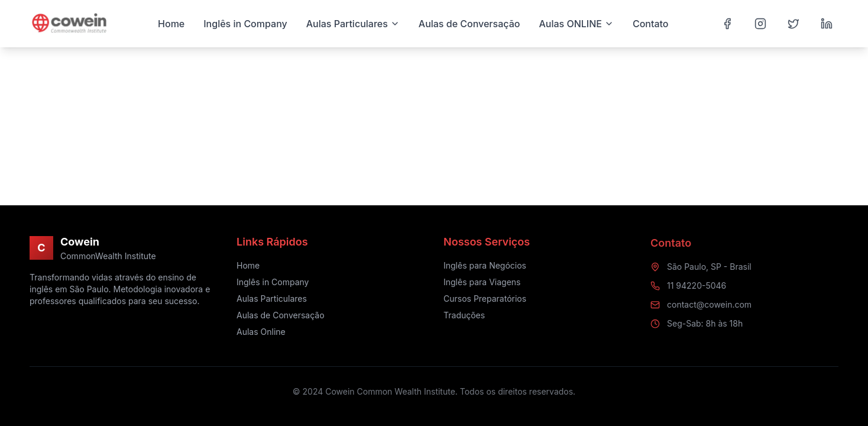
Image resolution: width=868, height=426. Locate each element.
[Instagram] (760, 24)
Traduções (464, 316)
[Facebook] (727, 24)
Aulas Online (261, 332)
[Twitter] (793, 24)
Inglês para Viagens (482, 283)
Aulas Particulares (272, 298)
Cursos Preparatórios (485, 300)
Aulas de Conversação (281, 315)
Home (248, 265)
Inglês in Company (273, 282)
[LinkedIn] (827, 24)
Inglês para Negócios (485, 267)
